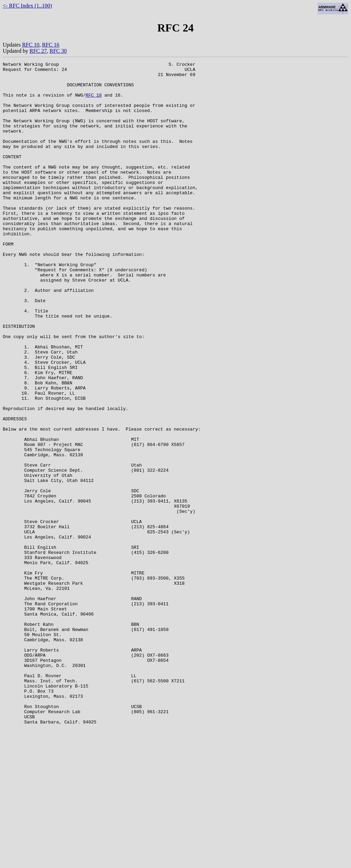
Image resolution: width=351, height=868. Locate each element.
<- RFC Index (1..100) (27, 6)
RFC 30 (58, 51)
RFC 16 (51, 45)
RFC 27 (38, 51)
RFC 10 (31, 45)
